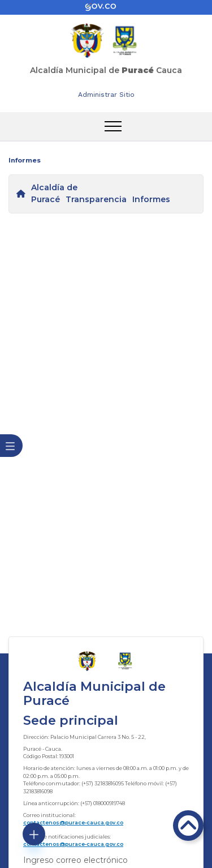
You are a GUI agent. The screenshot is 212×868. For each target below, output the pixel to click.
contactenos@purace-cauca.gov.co (73, 822)
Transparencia (96, 199)
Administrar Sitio (106, 95)
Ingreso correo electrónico (75, 860)
